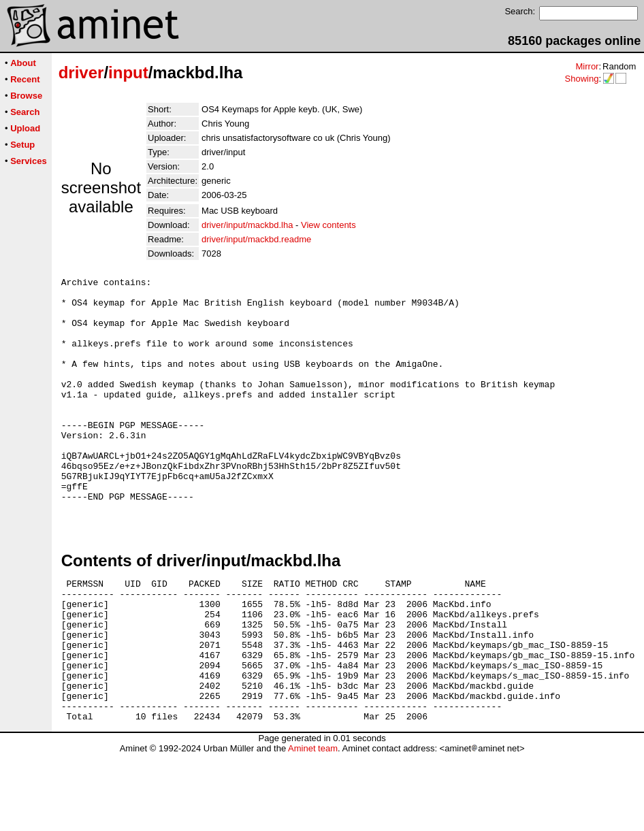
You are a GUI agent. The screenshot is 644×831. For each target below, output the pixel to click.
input (128, 72)
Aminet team (313, 826)
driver (81, 72)
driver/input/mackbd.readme (256, 239)
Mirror (587, 66)
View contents (328, 225)
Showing (581, 79)
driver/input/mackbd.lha (247, 225)
